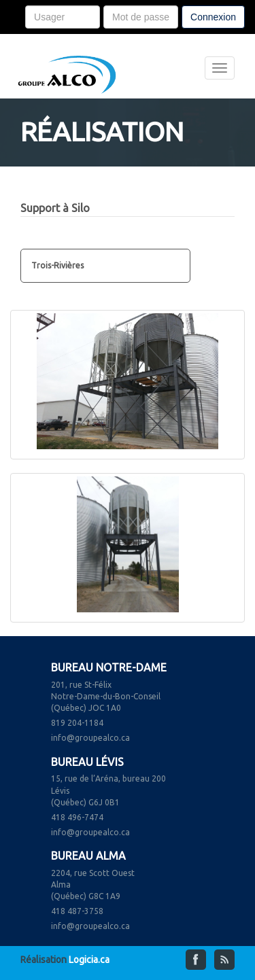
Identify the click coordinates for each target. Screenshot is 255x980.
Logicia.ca (89, 960)
